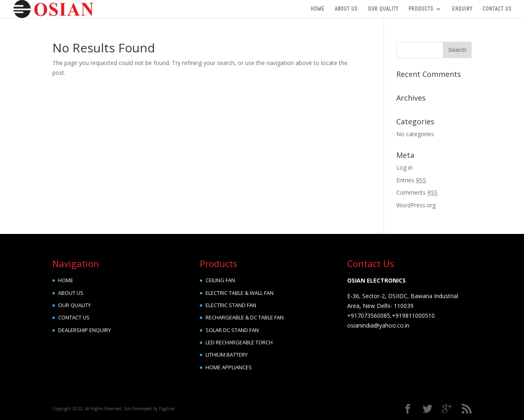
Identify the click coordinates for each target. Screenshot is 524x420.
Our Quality (383, 9)
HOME (66, 280)
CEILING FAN (220, 280)
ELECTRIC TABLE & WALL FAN (239, 293)
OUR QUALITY (75, 305)
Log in (404, 167)
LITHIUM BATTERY (227, 355)
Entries (411, 180)
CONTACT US (74, 317)
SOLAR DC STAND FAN (232, 330)
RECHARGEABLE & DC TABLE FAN (245, 317)
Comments (417, 192)
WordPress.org (416, 205)
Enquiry (462, 9)
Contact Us (497, 9)
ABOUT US (71, 293)
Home (318, 9)
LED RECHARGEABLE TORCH (239, 342)
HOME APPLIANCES (229, 367)
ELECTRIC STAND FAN (231, 305)
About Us (346, 9)
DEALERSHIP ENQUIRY (85, 330)
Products (421, 9)
